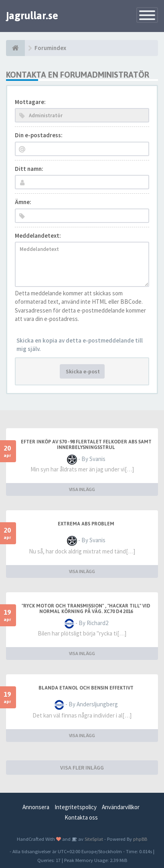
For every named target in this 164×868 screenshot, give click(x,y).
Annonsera (36, 807)
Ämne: (23, 202)
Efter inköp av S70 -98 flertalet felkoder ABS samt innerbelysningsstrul (86, 445)
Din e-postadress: (39, 135)
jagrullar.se (32, 16)
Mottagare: (30, 102)
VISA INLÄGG (82, 489)
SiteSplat (93, 839)
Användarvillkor (121, 807)
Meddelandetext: (38, 236)
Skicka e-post (82, 371)
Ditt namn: (29, 169)
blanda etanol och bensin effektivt (86, 688)
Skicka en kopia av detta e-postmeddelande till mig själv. (80, 345)
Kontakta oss (81, 817)
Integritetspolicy (76, 807)
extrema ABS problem (86, 524)
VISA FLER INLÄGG (82, 768)
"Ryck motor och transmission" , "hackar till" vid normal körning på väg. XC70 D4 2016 (86, 609)
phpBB (140, 839)
